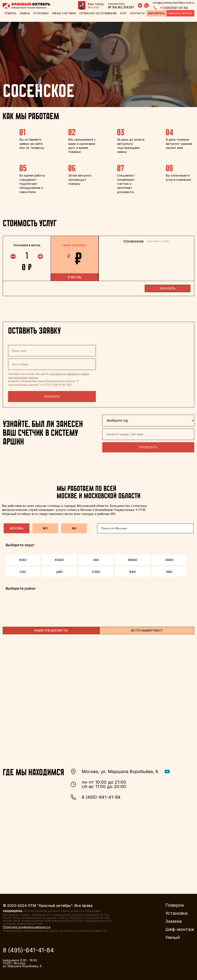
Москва (17, 527)
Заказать (52, 395)
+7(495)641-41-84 (170, 8)
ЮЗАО (59, 559)
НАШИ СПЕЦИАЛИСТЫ (51, 629)
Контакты (138, 13)
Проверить (148, 446)
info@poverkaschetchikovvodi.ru (174, 3)
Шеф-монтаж (180, 928)
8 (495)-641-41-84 (95, 796)
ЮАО (23, 559)
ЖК (74, 527)
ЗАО (96, 559)
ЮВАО (133, 559)
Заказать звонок (181, 13)
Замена (25, 13)
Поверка (10, 13)
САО (23, 570)
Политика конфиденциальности (27, 926)
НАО (169, 570)
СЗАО (96, 570)
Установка (41, 13)
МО (45, 527)
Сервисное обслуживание (98, 13)
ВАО (133, 570)
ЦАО (59, 570)
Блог (124, 13)
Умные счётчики (64, 13)
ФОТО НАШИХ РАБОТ (147, 629)
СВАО (169, 559)
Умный (173, 936)
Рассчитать (157, 13)
